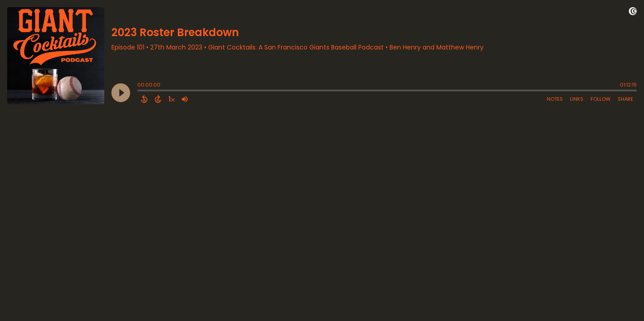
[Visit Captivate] (633, 13)
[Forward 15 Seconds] (158, 99)
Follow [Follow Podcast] (601, 99)
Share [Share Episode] (626, 99)
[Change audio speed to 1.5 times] (172, 99)
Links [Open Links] (577, 99)
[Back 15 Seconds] (144, 99)
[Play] (121, 93)
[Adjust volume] (185, 99)
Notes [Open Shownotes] (555, 99)
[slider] (139, 91)
